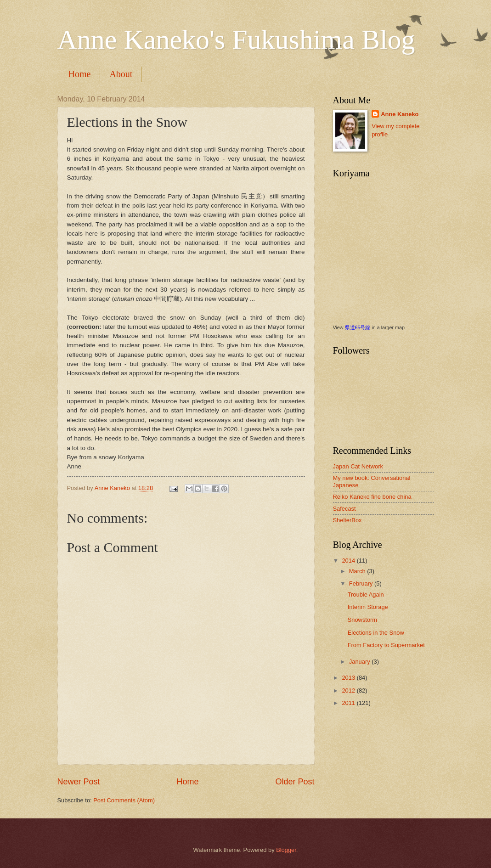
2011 (349, 703)
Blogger (286, 850)
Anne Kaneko (400, 114)
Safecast (344, 509)
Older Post (295, 782)
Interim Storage (368, 607)
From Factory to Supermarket (386, 645)
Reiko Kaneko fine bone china (372, 497)
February (362, 583)
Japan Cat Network (358, 466)
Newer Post (79, 782)
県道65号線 (358, 327)
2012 (349, 690)
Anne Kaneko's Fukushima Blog (236, 39)
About (121, 74)
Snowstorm (362, 620)
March (358, 571)
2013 (349, 678)
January (360, 662)
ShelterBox (347, 520)
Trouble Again (366, 595)
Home (80, 74)
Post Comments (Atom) (124, 800)
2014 (349, 561)
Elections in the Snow (376, 633)
